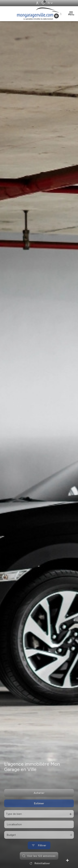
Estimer (39, 814)
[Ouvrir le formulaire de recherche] (39, 856)
